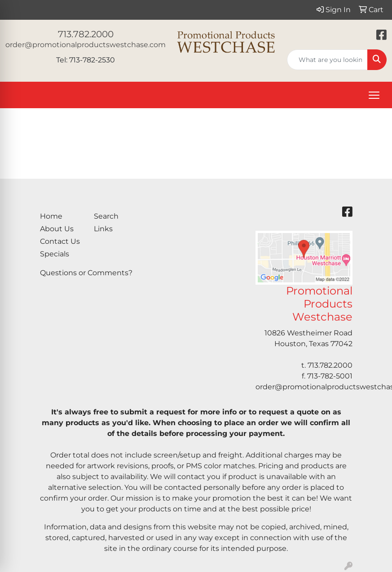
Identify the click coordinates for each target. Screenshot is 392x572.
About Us (57, 229)
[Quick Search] (327, 60)
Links (103, 229)
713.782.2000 (86, 34)
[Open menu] (374, 95)
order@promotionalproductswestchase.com (86, 45)
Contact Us (60, 241)
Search (106, 216)
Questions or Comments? (86, 273)
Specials (55, 254)
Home (51, 216)
